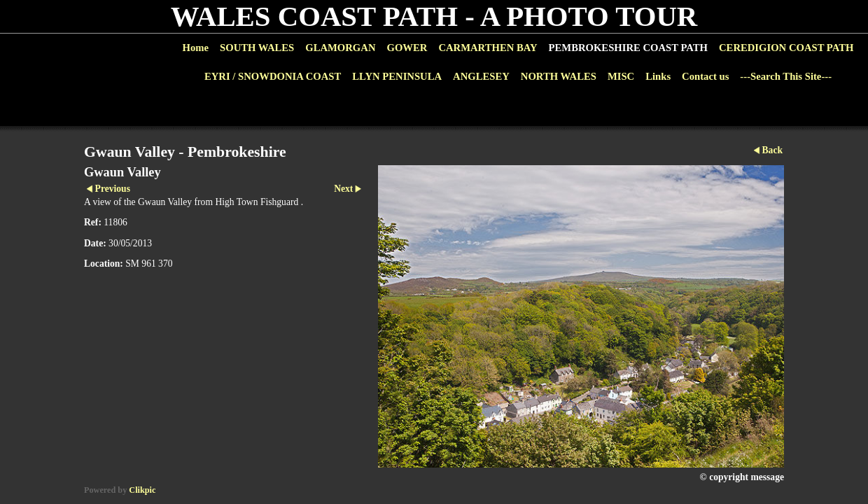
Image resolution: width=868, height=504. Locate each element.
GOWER (407, 48)
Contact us (705, 76)
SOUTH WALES (257, 48)
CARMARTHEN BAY (488, 48)
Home (196, 48)
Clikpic (142, 490)
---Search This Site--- (786, 76)
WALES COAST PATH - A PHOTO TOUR (434, 16)
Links (658, 76)
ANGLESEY (481, 76)
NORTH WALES (559, 76)
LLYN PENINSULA (397, 76)
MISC (621, 76)
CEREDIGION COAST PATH (786, 48)
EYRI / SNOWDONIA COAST (273, 76)
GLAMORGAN (340, 48)
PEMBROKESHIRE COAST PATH (628, 48)
